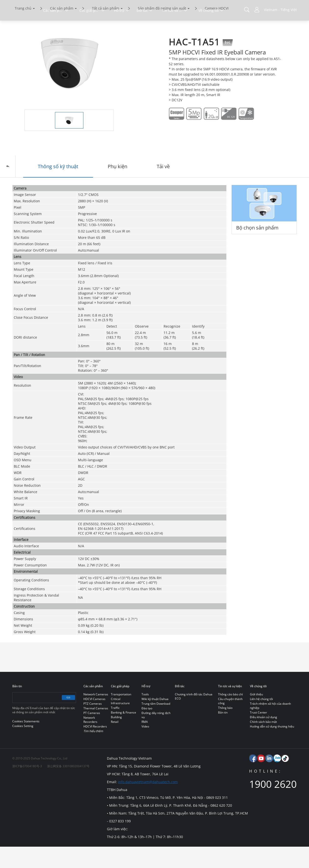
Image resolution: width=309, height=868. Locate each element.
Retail (115, 743)
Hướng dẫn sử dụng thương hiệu (272, 748)
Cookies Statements (63, 861)
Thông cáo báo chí (230, 716)
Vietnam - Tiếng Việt (280, 10)
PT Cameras (92, 734)
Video (145, 748)
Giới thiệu (256, 716)
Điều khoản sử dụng (264, 738)
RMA (145, 743)
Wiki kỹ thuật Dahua (155, 720)
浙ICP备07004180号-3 (27, 787)
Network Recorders (90, 741)
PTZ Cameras (93, 725)
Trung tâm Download (156, 725)
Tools (145, 716)
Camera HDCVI (217, 29)
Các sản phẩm (62, 29)
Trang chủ (23, 29)
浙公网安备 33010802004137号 (68, 787)
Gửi (64, 719)
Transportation (121, 716)
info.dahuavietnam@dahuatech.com (146, 803)
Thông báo (225, 729)
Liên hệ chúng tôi (261, 720)
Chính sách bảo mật (263, 743)
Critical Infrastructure (120, 722)
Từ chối (278, 861)
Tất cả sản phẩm (106, 29)
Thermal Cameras (96, 730)
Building (116, 738)
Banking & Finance (123, 734)
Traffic (115, 729)
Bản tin (223, 734)
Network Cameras (96, 716)
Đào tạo (147, 730)
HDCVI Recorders (95, 748)
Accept (278, 850)
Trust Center (258, 734)
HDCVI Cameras (94, 720)
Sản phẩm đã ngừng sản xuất (162, 29)
